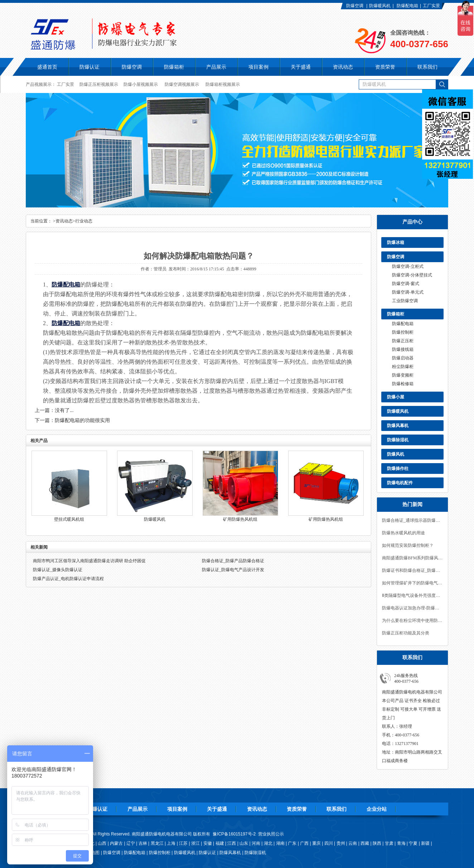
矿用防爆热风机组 (240, 519)
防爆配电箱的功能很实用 (82, 420)
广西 (304, 843)
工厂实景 (431, 6)
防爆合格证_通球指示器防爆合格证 (412, 520)
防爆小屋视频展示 (141, 84)
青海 (401, 843)
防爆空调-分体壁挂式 (412, 275)
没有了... (64, 410)
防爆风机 (396, 454)
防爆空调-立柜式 (408, 266)
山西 (102, 843)
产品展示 (137, 809)
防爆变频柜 (403, 375)
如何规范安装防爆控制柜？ (408, 545)
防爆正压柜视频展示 (99, 84)
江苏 (183, 843)
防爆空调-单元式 (408, 292)
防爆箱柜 (396, 314)
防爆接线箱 (403, 349)
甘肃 (389, 843)
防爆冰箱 (396, 242)
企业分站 (377, 809)
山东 (244, 843)
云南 (353, 843)
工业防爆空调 (405, 301)
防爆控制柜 (403, 332)
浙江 (195, 843)
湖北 (268, 843)
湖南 (280, 843)
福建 (220, 843)
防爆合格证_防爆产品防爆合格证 (233, 561)
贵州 (341, 843)
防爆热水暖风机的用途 (403, 533)
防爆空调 (355, 6)
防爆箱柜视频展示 (223, 84)
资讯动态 (64, 221)
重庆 (316, 843)
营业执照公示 (271, 834)
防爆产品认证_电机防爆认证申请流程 (68, 579)
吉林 (143, 843)
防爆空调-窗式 (406, 284)
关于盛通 (217, 809)
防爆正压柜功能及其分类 (406, 633)
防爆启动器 (403, 358)
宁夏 (413, 843)
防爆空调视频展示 (182, 84)
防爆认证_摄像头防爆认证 (58, 570)
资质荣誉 (297, 809)
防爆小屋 (396, 397)
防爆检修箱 (403, 384)
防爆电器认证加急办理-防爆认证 (412, 608)
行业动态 (84, 221)
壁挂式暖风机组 (69, 519)
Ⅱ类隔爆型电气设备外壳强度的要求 (412, 595)
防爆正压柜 (403, 341)
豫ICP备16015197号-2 (234, 834)
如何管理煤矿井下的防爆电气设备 (412, 583)
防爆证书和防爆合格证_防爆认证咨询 (412, 570)
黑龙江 (157, 843)
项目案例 (177, 809)
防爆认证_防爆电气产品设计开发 (233, 570)
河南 (256, 843)
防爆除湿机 (398, 440)
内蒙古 (116, 843)
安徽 (208, 843)
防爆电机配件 (400, 483)
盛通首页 (47, 67)
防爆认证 (90, 67)
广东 (292, 843)
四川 (329, 843)
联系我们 (337, 809)
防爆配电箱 (407, 6)
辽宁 (131, 843)
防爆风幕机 (398, 426)
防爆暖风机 (380, 6)
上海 (171, 843)
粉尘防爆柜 (403, 367)
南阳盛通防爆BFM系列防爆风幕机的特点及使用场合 (412, 558)
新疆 (425, 843)
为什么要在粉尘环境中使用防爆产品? (412, 621)
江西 (232, 843)
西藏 (365, 843)
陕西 (377, 843)
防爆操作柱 (398, 469)
